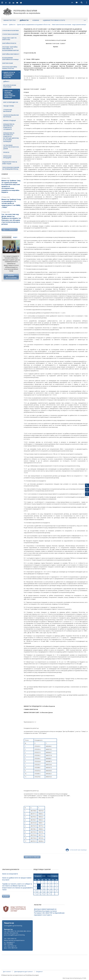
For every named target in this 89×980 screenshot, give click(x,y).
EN (72, 2)
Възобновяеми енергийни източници (10, 59)
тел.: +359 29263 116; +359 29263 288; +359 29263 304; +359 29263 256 (17, 932)
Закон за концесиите (10, 874)
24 (49, 891)
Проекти (6, 152)
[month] (49, 876)
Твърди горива (9, 106)
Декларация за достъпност (24, 972)
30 (46, 894)
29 (42, 894)
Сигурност (39, 972)
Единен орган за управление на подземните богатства (34, 25)
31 (49, 894)
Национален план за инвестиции (10, 163)
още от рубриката (10, 230)
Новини (36, 20)
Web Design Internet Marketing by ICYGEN (74, 978)
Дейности (24, 20)
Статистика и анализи (10, 34)
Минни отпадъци (10, 120)
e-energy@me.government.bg (13, 926)
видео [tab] (15, 237)
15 (42, 888)
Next (18, 248)
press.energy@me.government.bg (14, 935)
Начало (5, 25)
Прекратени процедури (7, 157)
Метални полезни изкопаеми (10, 86)
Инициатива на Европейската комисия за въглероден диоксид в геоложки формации (11, 137)
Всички (6, 896)
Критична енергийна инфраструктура (10, 68)
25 (53, 891)
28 (39, 894)
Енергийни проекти (9, 43)
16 (46, 888)
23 (46, 891)
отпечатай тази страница (76, 850)
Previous (4, 248)
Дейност (6, 82)
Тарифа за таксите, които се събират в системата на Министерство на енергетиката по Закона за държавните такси (17, 887)
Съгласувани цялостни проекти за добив (11, 147)
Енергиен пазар (8, 63)
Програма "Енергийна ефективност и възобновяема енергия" (11, 49)
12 (57, 885)
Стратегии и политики (10, 31)
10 (49, 885)
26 (57, 891)
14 (39, 888)
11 (53, 885)
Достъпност (7, 972)
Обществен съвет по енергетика (9, 39)
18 (53, 888)
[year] (44, 876)
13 (35, 888)
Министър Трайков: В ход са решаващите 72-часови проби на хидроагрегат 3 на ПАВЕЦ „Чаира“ (11, 203)
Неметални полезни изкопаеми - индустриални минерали (70, 25)
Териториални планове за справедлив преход (11, 168)
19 (57, 888)
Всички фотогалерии (11, 277)
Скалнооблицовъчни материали (11, 116)
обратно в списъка (32, 857)
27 (35, 894)
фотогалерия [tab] (7, 237)
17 (49, 888)
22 (42, 891)
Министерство (10, 20)
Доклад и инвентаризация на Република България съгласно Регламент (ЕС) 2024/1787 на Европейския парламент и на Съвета (49, 912)
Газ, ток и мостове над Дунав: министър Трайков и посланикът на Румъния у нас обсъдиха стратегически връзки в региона (11, 219)
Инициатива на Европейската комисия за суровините (9, 127)
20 (35, 891)
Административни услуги (54, 20)
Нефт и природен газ (11, 102)
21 (39, 891)
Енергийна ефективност (11, 54)
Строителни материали (8, 111)
